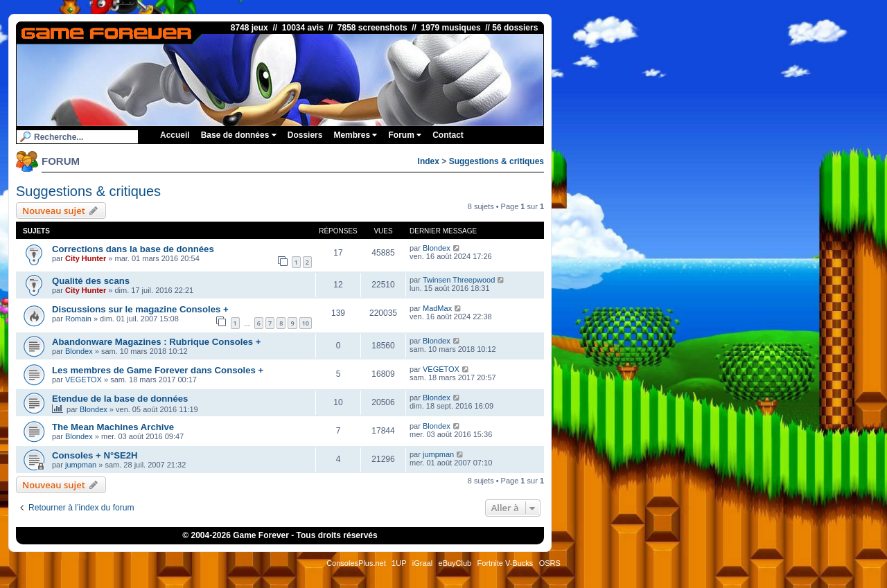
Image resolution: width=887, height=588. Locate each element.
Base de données (239, 135)
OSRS (550, 563)
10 (306, 323)
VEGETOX (84, 380)
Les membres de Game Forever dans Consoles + (158, 370)
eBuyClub (455, 563)
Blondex (437, 248)
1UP (399, 563)
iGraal (422, 563)
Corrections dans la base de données (133, 249)
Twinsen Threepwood (459, 280)
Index (429, 161)
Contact (448, 135)
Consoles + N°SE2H (95, 455)
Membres (355, 135)
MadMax (437, 308)
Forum (405, 135)
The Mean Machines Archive (113, 427)
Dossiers (305, 135)
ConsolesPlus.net (356, 563)
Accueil (175, 135)
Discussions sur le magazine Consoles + (140, 309)
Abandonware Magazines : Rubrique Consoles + (157, 342)
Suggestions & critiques (497, 161)
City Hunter (86, 258)
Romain (78, 319)
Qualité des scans (91, 281)
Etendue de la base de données (120, 399)
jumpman (81, 465)
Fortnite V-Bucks (506, 563)
